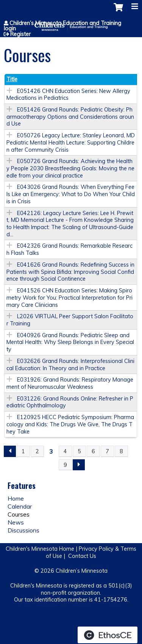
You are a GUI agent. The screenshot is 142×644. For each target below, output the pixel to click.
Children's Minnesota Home (40, 549)
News (16, 522)
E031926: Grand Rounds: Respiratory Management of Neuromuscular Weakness (70, 383)
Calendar (20, 506)
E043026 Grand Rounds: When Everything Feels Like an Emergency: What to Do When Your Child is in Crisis (71, 194)
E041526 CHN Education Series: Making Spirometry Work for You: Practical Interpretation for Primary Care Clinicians (69, 298)
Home (16, 498)
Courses (19, 514)
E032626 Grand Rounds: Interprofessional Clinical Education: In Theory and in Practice (70, 365)
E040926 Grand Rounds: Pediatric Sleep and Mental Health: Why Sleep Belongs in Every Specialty (70, 342)
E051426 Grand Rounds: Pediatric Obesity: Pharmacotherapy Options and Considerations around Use (70, 117)
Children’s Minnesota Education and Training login (62, 26)
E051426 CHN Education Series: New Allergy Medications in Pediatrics (68, 95)
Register (20, 34)
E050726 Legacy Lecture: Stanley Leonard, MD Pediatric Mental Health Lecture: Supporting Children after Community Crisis (71, 142)
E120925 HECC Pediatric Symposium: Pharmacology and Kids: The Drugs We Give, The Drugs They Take (70, 424)
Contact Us (82, 556)
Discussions (23, 530)
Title (12, 79)
